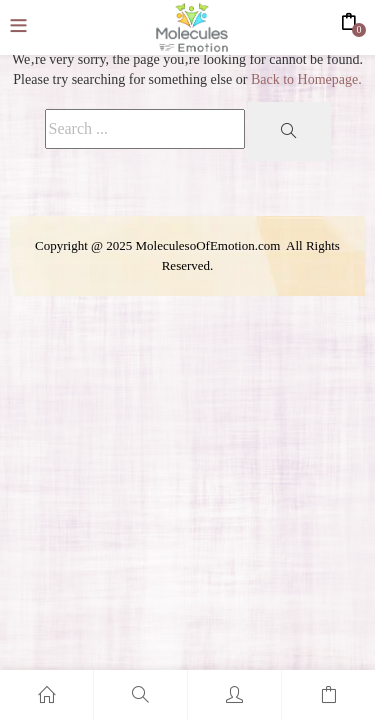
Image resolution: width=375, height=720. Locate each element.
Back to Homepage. (306, 79)
